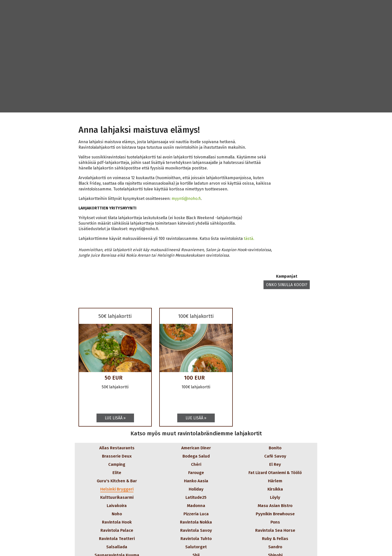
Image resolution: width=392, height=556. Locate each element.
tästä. (249, 239)
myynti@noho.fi (186, 199)
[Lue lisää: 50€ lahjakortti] (115, 418)
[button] (106, 448)
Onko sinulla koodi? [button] (286, 285)
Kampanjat (286, 276)
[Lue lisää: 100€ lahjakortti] (196, 418)
